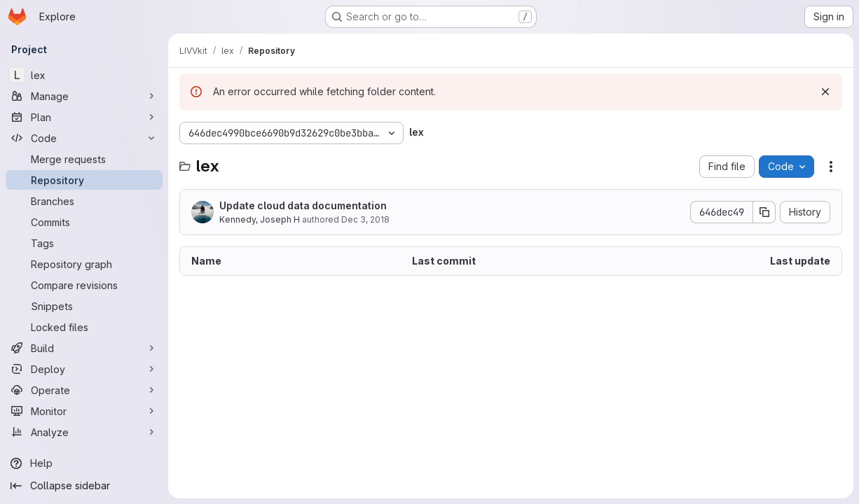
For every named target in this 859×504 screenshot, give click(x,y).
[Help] (84, 463)
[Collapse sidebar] (84, 486)
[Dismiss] (825, 92)
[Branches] (84, 201)
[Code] (84, 138)
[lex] (84, 75)
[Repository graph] (84, 264)
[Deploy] (84, 369)
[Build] (84, 348)
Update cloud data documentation (303, 205)
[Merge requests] (84, 159)
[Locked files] (84, 327)
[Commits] (84, 222)
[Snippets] (84, 306)
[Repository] (84, 180)
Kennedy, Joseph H (260, 219)
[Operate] (84, 390)
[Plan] (84, 117)
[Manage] (84, 96)
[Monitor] (84, 411)
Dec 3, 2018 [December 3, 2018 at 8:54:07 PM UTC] (365, 219)
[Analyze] (84, 432)
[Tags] (84, 243)
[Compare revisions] (84, 285)
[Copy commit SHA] (764, 212)
